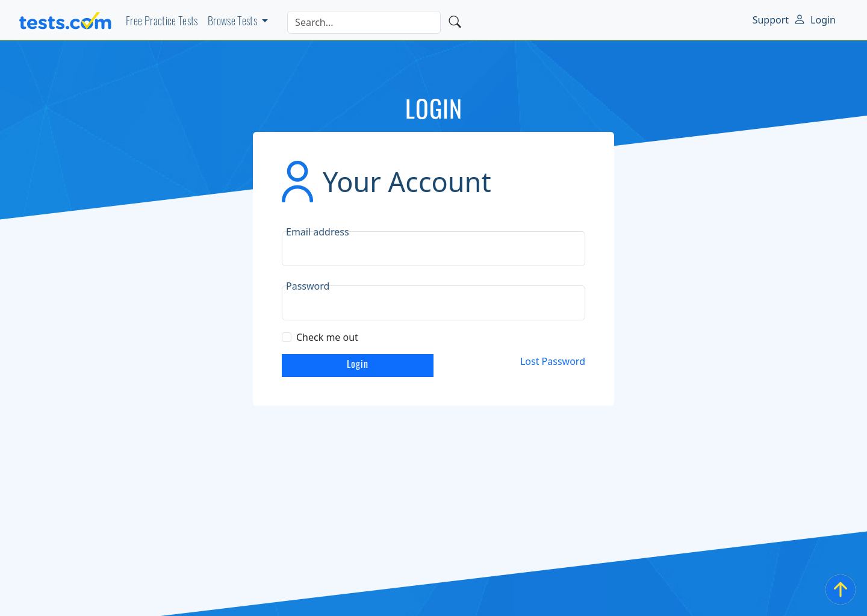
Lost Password (553, 361)
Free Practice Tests (162, 23)
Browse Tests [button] (234, 23)
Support (771, 20)
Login (823, 20)
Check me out (327, 337)
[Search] (364, 22)
